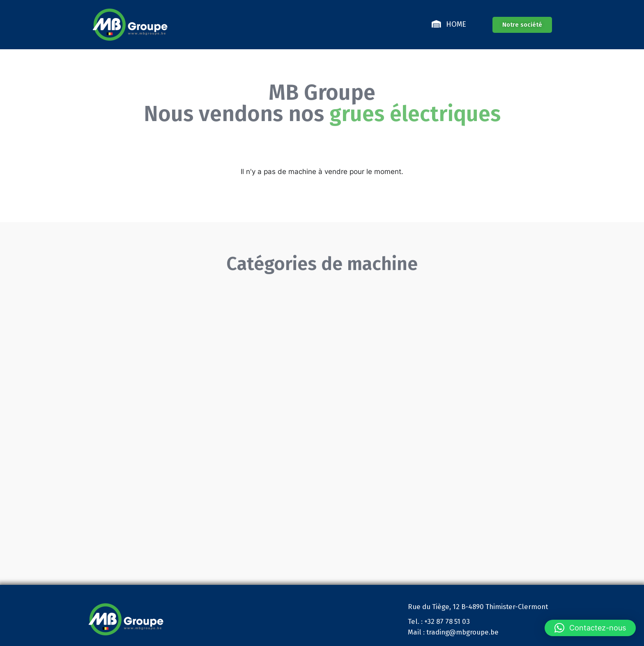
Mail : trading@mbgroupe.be (453, 632)
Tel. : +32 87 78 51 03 (439, 621)
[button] (590, 628)
